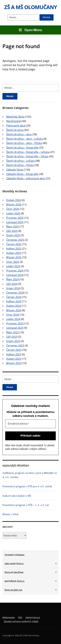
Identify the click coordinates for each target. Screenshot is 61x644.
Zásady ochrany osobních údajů (21, 621)
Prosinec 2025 (15, 218)
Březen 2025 (14, 257)
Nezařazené (14, 121)
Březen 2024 (14, 310)
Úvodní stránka (14, 555)
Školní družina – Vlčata (20, 165)
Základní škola (14, 564)
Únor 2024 (13, 315)
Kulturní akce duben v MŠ (17, 496)
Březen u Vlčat (10, 514)
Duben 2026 (14, 200)
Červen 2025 (14, 244)
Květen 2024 (14, 301)
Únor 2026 (13, 209)
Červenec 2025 (15, 240)
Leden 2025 (13, 266)
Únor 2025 (13, 262)
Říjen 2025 (12, 227)
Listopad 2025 (15, 222)
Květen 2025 (14, 249)
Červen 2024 (14, 297)
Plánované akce (16, 126)
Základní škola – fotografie (22, 174)
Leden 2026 (13, 213)
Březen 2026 (14, 205)
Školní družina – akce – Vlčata (24, 143)
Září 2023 (12, 337)
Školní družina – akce (19, 134)
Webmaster (9, 618)
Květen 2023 (14, 354)
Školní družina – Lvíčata (20, 161)
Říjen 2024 (12, 279)
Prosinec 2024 (15, 271)
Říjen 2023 (12, 332)
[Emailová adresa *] (30, 424)
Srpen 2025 (13, 235)
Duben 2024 (14, 306)
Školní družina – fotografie (22, 148)
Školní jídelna (13, 590)
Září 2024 (12, 284)
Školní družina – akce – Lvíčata (24, 139)
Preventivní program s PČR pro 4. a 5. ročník (27, 486)
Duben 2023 (14, 359)
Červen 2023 (14, 350)
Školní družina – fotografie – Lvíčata (28, 152)
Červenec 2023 (15, 345)
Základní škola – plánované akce (26, 178)
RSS (20, 618)
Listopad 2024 (15, 275)
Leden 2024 (13, 319)
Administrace (33, 618)
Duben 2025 (14, 253)
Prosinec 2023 (15, 323)
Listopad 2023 (15, 328)
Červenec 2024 (15, 293)
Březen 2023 (14, 363)
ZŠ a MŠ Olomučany (31, 7)
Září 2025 (12, 231)
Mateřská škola (14, 581)
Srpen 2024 (13, 288)
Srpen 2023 (13, 341)
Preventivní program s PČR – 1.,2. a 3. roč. (26, 505)
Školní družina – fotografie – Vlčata (27, 156)
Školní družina (14, 572)
